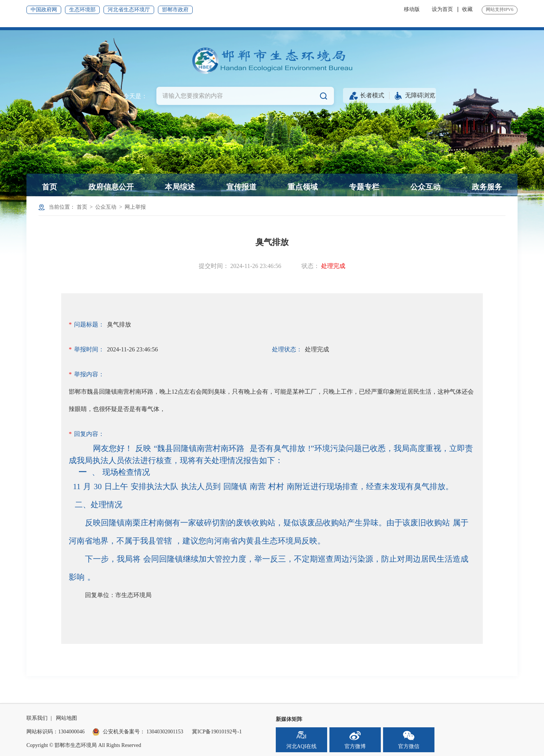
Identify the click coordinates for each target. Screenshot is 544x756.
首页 (49, 187)
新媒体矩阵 (289, 719)
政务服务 (487, 187)
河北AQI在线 (302, 739)
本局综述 (180, 187)
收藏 (467, 9)
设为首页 (442, 9)
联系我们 (37, 718)
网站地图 (66, 718)
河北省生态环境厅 (129, 10)
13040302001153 (165, 732)
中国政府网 (44, 10)
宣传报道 (241, 187)
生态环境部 (82, 10)
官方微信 (409, 739)
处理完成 (333, 266)
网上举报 (135, 207)
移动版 (412, 9)
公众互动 (425, 187)
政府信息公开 (111, 187)
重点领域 (303, 187)
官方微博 (355, 739)
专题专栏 (364, 187)
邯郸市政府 (175, 10)
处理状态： (287, 349)
